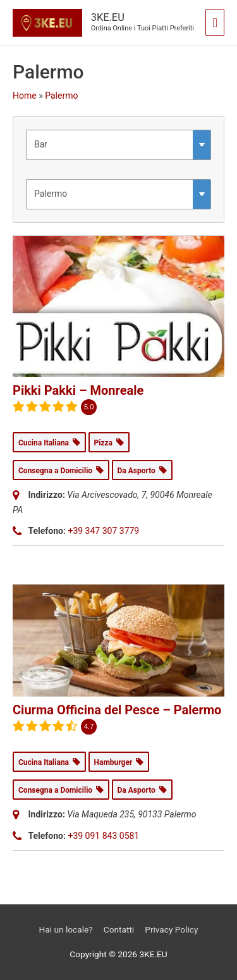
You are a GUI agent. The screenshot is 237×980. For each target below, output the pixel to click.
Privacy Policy (171, 929)
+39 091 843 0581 (103, 836)
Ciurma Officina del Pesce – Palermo (117, 710)
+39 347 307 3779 (103, 531)
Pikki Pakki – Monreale (78, 390)
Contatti (119, 929)
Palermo (61, 96)
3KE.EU (108, 17)
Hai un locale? (66, 929)
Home (25, 96)
